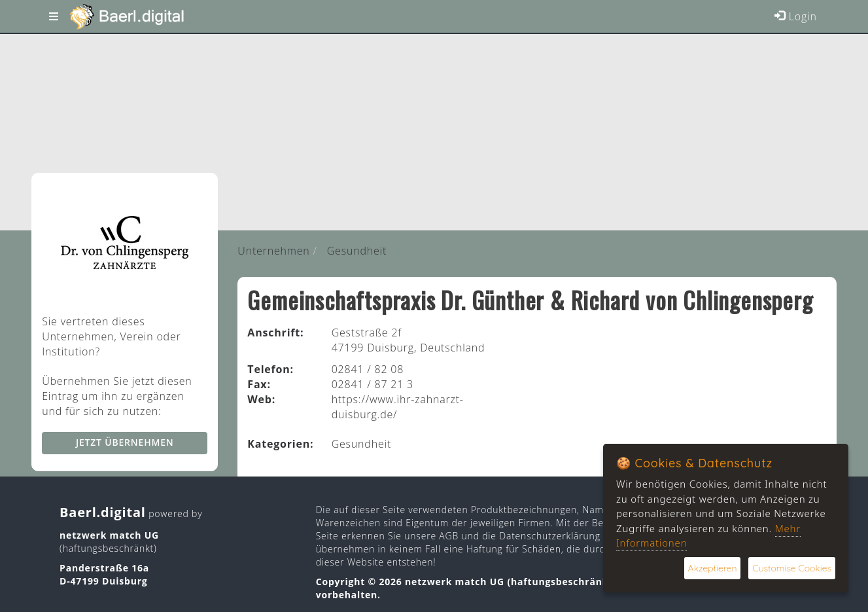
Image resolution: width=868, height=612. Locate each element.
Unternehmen (273, 251)
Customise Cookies (792, 568)
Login (796, 16)
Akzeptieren (713, 568)
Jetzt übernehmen (125, 442)
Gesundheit (357, 251)
